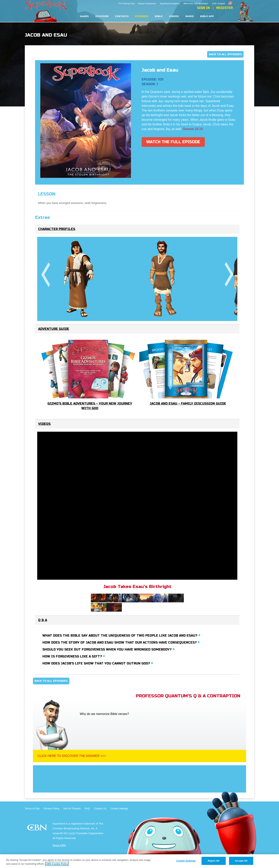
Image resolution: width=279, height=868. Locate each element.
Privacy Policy (52, 809)
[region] (139, 861)
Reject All (214, 861)
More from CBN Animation (196, 3)
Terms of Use (32, 809)
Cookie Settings (119, 809)
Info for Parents (72, 809)
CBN (38, 829)
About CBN (59, 845)
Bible (159, 16)
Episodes (142, 16)
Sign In (203, 8)
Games (84, 16)
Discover (102, 16)
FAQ (87, 809)
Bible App (207, 16)
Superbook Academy (170, 3)
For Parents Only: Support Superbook (137, 3)
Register (224, 8)
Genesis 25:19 (193, 129)
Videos (174, 16)
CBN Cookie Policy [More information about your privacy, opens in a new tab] (57, 864)
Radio (190, 16)
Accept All (241, 861)
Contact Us (100, 809)
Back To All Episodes (225, 54)
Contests (122, 16)
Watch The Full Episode (173, 142)
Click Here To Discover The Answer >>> (72, 756)
